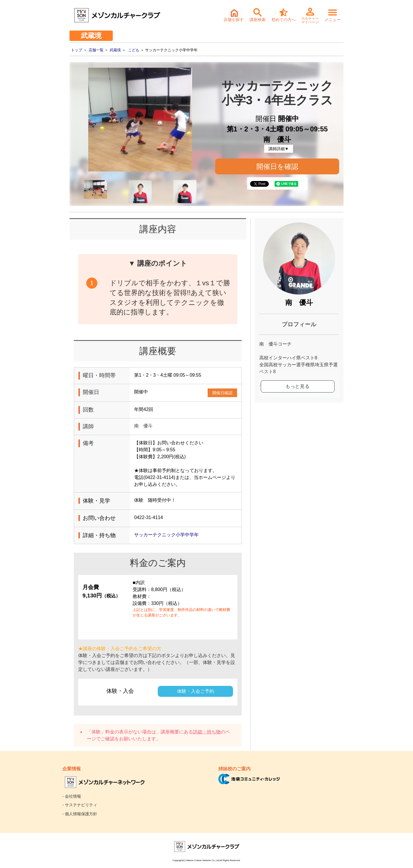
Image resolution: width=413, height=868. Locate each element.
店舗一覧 (96, 50)
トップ (77, 50)
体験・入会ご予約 (196, 691)
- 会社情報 (72, 796)
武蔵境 (115, 50)
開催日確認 (222, 393)
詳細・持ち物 (207, 732)
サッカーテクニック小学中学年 (166, 535)
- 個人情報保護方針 (80, 814)
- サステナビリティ (80, 805)
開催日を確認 (277, 166)
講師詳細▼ (279, 149)
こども (134, 50)
